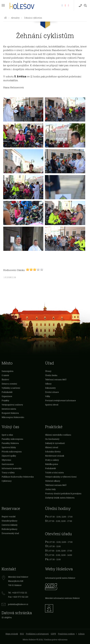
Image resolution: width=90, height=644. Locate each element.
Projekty (5, 400)
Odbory (48, 384)
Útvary (48, 371)
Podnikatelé (7, 392)
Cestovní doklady (10, 525)
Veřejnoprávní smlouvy (12, 405)
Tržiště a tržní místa (54, 472)
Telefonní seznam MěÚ (56, 379)
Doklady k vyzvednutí (55, 443)
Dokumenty (50, 388)
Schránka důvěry (53, 452)
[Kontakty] (80, 6)
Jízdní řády (50, 489)
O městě (5, 375)
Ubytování (6, 460)
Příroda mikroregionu (12, 452)
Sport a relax (7, 435)
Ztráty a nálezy (52, 460)
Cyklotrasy (7, 481)
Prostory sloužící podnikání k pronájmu (63, 493)
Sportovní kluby (9, 447)
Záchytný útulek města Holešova (60, 498)
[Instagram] (69, 5)
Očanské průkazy (9, 521)
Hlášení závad (52, 447)
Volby (48, 396)
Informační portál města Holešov (60, 578)
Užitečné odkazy (53, 481)
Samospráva (7, 371)
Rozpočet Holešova (10, 413)
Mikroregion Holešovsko (13, 417)
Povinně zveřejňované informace (60, 400)
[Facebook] (62, 5)
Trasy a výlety (8, 472)
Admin (81, 634)
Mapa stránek (12, 634)
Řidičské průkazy (9, 529)
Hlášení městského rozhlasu (58, 435)
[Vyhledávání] (85, 6)
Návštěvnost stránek (55, 456)
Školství (5, 379)
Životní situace (52, 392)
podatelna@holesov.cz (18, 604)
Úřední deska (51, 375)
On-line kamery (52, 439)
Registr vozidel (9, 516)
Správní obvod (52, 405)
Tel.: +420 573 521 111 (18, 593)
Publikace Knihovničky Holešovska (18, 477)
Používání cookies (66, 634)
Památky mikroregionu (12, 439)
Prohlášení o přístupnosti (37, 634)
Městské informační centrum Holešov (62, 598)
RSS (22, 634)
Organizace (7, 396)
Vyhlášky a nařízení (11, 388)
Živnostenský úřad (10, 533)
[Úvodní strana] (5, 18)
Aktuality (15, 18)
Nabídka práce (51, 464)
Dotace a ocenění (9, 384)
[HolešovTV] (65, 5)
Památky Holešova (10, 443)
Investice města (9, 409)
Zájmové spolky (9, 456)
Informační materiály (12, 468)
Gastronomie (8, 464)
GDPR (53, 634)
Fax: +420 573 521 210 (18, 597)
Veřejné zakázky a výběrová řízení (61, 477)
